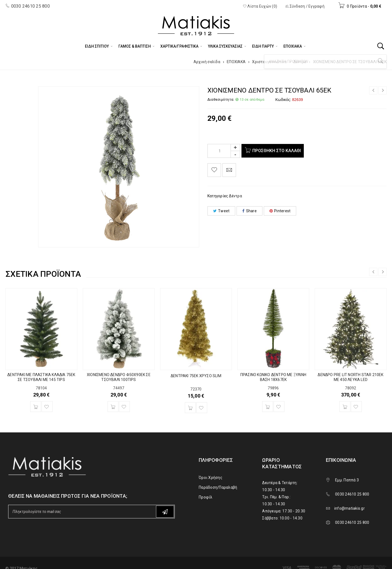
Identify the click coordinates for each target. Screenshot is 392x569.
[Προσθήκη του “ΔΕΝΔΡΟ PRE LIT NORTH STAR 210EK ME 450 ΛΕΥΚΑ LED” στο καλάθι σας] (345, 407)
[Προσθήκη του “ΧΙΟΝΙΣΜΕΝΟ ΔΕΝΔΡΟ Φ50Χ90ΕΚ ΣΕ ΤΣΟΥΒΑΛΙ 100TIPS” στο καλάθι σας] (113, 407)
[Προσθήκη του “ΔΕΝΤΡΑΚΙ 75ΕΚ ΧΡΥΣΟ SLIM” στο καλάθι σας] (190, 408)
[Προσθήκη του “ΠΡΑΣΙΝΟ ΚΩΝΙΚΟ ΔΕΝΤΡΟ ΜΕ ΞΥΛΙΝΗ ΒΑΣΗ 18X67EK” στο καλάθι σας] (268, 407)
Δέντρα (300, 62)
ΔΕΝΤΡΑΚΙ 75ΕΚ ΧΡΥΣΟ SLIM (196, 376)
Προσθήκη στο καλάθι (278, 151)
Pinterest (280, 211)
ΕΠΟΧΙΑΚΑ (236, 62)
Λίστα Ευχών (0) (260, 6)
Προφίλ (206, 497)
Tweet (221, 211)
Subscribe (165, 512)
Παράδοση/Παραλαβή (218, 487)
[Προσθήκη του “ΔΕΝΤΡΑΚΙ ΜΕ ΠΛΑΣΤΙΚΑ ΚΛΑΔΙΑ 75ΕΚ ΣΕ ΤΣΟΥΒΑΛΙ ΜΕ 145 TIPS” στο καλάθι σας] (36, 407)
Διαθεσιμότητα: (221, 99)
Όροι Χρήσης (211, 478)
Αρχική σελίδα (207, 62)
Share (249, 211)
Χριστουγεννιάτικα (269, 62)
